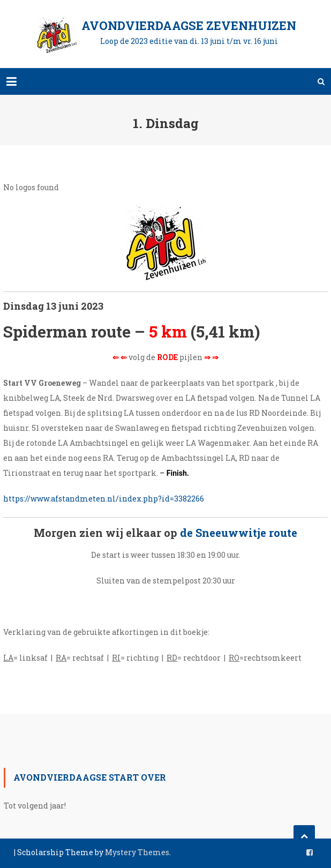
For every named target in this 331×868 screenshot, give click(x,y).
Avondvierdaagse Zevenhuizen (189, 25)
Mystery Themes (137, 852)
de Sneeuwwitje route (239, 533)
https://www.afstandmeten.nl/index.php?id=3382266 (104, 499)
